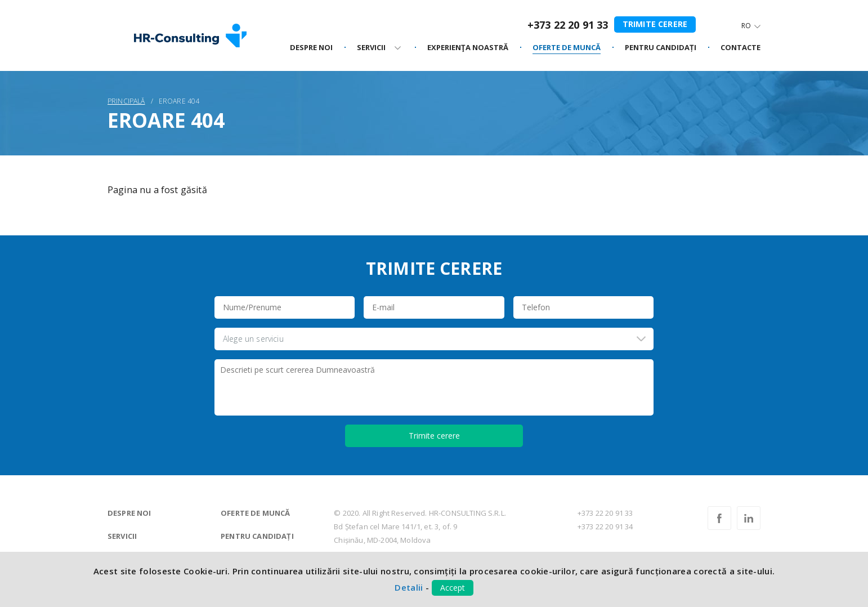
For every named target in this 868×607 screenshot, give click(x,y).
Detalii (409, 587)
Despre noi (129, 513)
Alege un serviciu (253, 339)
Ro (746, 26)
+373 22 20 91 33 (568, 25)
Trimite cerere (655, 24)
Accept (453, 588)
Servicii (122, 536)
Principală (126, 101)
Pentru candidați (257, 536)
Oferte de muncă (255, 513)
